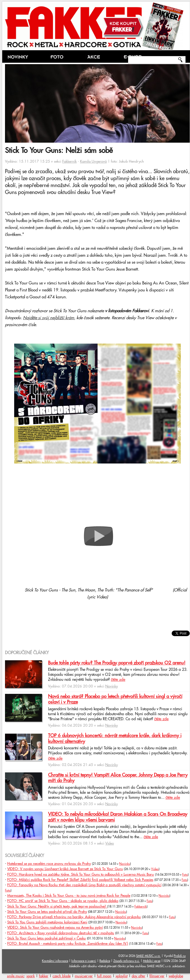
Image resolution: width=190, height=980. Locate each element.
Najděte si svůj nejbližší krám (49, 318)
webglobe (176, 976)
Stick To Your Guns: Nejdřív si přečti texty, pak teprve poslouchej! (57, 906)
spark (31, 976)
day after (138, 976)
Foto (185, 875)
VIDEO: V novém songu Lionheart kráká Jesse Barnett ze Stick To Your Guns (65, 869)
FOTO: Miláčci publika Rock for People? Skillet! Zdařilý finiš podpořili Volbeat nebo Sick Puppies (80, 880)
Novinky (112, 686)
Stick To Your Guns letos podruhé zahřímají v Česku (47, 938)
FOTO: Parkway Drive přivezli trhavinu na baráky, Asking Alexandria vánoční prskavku (74, 917)
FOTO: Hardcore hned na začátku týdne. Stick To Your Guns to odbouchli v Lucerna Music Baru (81, 875)
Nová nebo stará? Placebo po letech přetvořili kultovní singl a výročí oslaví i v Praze (115, 699)
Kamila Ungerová (93, 162)
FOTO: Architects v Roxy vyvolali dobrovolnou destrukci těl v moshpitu (61, 933)
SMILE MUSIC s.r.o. (148, 956)
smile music (16, 976)
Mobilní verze (152, 961)
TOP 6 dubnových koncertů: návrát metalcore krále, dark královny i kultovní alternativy (115, 739)
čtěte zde (118, 680)
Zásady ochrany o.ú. (127, 961)
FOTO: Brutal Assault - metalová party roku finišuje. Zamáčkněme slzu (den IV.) (68, 944)
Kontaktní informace (55, 961)
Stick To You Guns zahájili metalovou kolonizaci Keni (47, 922)
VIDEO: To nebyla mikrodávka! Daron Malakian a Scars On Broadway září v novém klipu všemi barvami (118, 817)
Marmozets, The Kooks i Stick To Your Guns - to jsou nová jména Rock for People (69, 896)
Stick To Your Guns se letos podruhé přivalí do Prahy (47, 912)
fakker (44, 976)
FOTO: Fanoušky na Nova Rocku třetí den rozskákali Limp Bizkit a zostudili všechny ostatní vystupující (84, 885)
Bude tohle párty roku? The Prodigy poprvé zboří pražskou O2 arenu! (117, 663)
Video (110, 843)
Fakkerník (69, 162)
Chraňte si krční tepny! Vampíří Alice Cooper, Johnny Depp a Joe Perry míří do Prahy (118, 778)
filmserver (157, 976)
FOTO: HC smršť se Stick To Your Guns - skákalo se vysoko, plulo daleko (63, 901)
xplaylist (122, 976)
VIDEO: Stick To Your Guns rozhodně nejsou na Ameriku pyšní (55, 928)
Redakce (105, 961)
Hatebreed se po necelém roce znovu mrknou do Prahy (49, 864)
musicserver (84, 976)
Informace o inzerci (84, 961)
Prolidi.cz (180, 956)
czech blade (62, 976)
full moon (104, 976)
